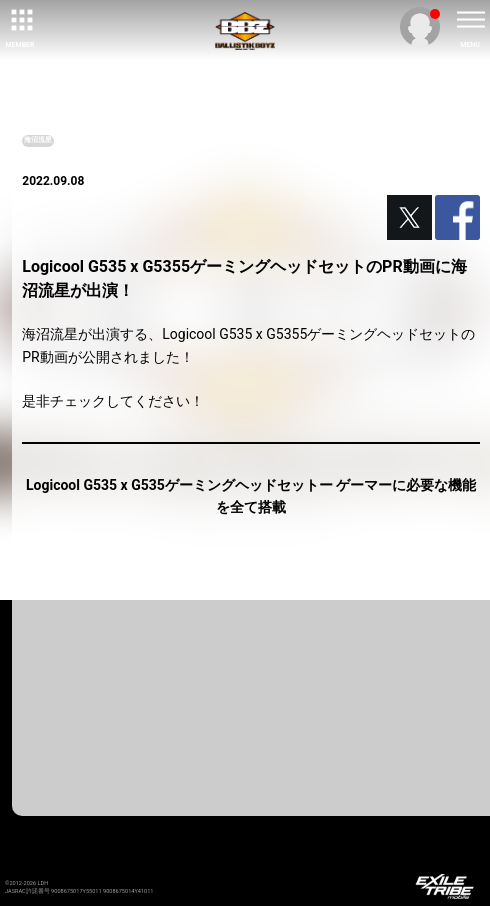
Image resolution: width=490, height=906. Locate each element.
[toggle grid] (20, 20)
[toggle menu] (470, 20)
